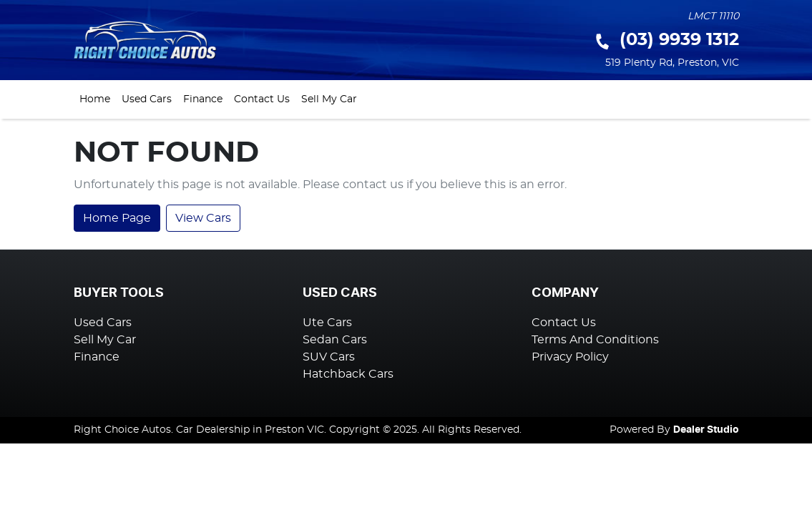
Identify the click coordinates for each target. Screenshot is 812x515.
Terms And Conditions (595, 340)
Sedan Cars (335, 340)
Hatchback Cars (348, 374)
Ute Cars (327, 323)
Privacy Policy (570, 357)
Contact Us (262, 99)
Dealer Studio (706, 430)
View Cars (203, 218)
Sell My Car (329, 99)
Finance (203, 99)
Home (95, 99)
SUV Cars (329, 357)
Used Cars (147, 99)
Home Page (117, 218)
